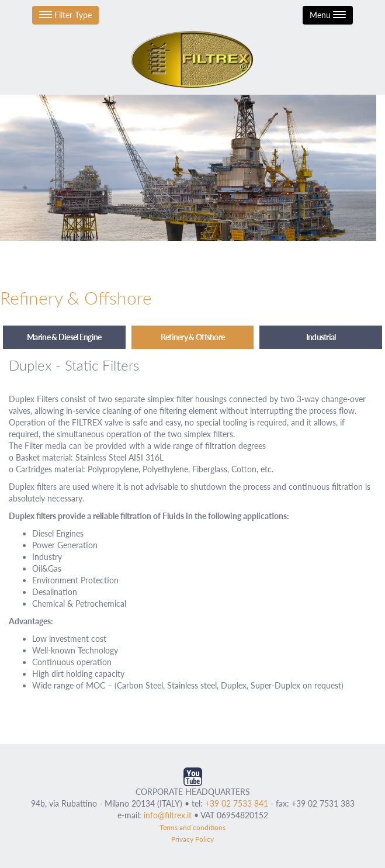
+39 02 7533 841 (237, 803)
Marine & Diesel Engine (64, 337)
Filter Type (65, 15)
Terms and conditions (192, 827)
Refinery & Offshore (193, 337)
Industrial (321, 337)
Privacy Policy (192, 839)
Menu (328, 15)
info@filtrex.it (168, 815)
